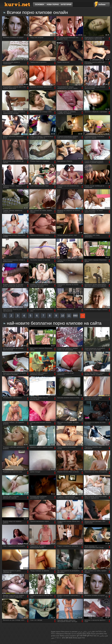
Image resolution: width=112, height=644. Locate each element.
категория (66, 5)
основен (39, 5)
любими (102, 5)
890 (75, 316)
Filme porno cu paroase (69, 632)
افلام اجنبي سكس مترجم (86, 632)
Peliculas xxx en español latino (75, 634)
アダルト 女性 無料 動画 (64, 638)
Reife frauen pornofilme (95, 634)
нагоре (106, 601)
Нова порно (53, 5)
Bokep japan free (79, 638)
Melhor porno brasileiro (68, 636)
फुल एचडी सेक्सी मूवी (83, 636)
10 (63, 316)
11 (69, 316)
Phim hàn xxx (94, 636)
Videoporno (60, 634)
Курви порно (56, 632)
